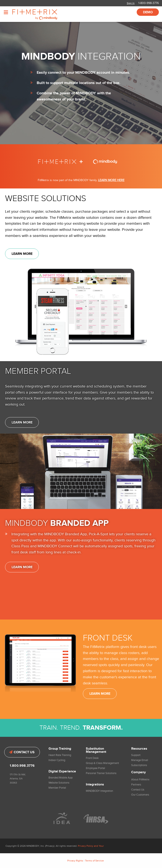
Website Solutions (59, 783)
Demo (148, 12)
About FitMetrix (140, 780)
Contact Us (22, 752)
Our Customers (140, 795)
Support (136, 755)
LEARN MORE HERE (111, 180)
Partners (136, 785)
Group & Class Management (102, 763)
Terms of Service (94, 861)
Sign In (131, 3)
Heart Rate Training (60, 755)
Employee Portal (95, 768)
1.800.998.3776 (22, 766)
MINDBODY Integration (99, 791)
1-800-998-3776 (149, 3)
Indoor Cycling (57, 760)
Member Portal (57, 788)
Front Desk (92, 758)
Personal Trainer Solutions (101, 773)
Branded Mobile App (61, 778)
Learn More (22, 254)
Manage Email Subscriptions (140, 763)
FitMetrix (41, 14)
